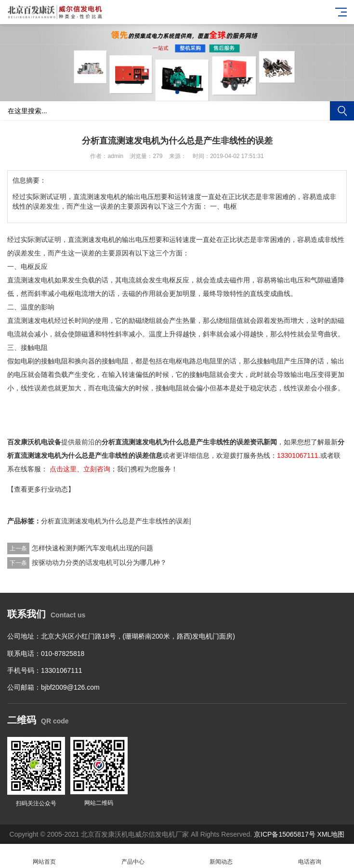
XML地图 (331, 834)
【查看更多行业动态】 (41, 489)
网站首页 (44, 856)
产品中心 (133, 856)
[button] (177, 92)
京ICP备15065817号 (285, 834)
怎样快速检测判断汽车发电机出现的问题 (92, 548)
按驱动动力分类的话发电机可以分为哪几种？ (99, 562)
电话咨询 (310, 856)
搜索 (342, 111)
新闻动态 (222, 856)
